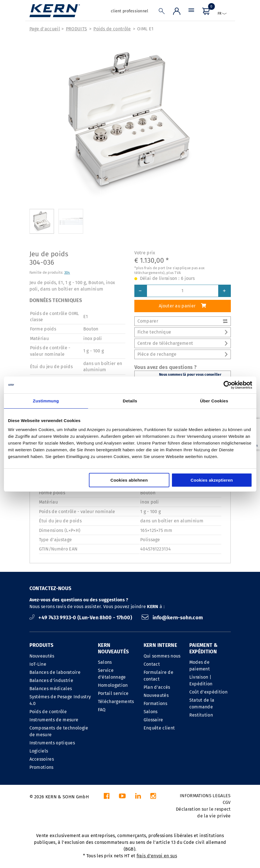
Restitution (201, 715)
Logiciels (39, 751)
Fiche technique (183, 332)
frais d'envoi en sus (157, 856)
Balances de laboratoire (55, 672)
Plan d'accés (157, 687)
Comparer (183, 321)
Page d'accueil (45, 29)
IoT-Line (38, 664)
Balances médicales (51, 689)
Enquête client (159, 728)
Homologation (113, 685)
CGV (227, 802)
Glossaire (153, 720)
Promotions (42, 767)
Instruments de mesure (54, 720)
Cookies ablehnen (129, 480)
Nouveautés (42, 656)
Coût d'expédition (208, 692)
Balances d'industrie (51, 680)
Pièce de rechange (183, 354)
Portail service (113, 693)
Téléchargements (116, 702)
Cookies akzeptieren (212, 480)
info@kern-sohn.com (172, 618)
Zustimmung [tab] (46, 401)
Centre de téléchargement (183, 343)
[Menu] (191, 13)
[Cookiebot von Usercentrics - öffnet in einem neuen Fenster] (228, 385)
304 (67, 272)
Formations (155, 703)
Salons (105, 662)
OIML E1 (145, 29)
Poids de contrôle (112, 29)
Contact (152, 664)
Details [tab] (130, 401)
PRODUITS (77, 29)
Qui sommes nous (162, 656)
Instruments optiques (52, 743)
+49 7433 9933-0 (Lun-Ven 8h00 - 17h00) (81, 618)
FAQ (102, 710)
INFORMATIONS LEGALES (205, 796)
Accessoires (42, 759)
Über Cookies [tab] (214, 401)
